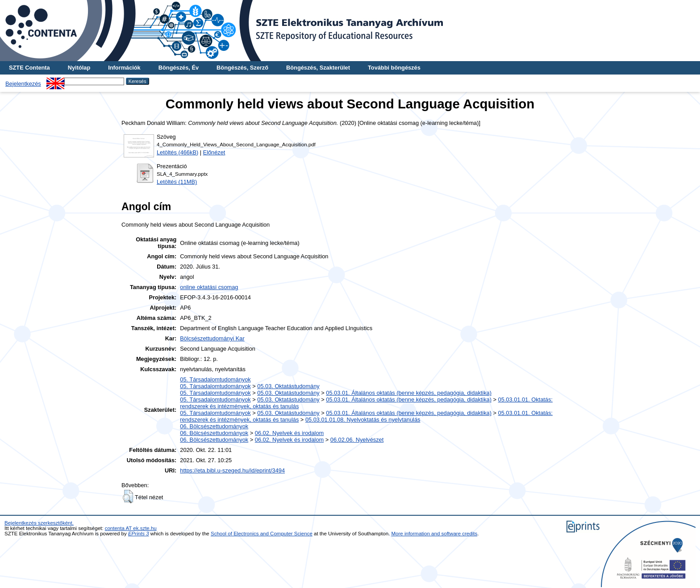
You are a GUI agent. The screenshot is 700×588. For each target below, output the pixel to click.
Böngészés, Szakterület (318, 68)
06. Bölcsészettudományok (214, 426)
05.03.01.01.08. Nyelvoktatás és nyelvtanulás (363, 420)
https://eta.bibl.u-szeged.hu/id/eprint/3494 (232, 470)
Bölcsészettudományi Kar (212, 338)
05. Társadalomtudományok (215, 379)
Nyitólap (79, 68)
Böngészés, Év (179, 68)
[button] (128, 497)
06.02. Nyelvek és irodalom (289, 433)
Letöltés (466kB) (177, 152)
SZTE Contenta (29, 68)
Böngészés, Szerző (242, 68)
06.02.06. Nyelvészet (357, 440)
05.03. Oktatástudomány (288, 386)
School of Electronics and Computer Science (262, 534)
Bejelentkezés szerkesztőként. (39, 523)
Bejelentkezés (23, 84)
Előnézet (214, 152)
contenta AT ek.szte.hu (131, 528)
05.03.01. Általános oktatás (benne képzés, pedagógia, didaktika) (409, 393)
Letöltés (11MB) (177, 182)
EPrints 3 (139, 534)
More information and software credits (435, 534)
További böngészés (394, 68)
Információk (124, 68)
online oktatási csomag (209, 287)
